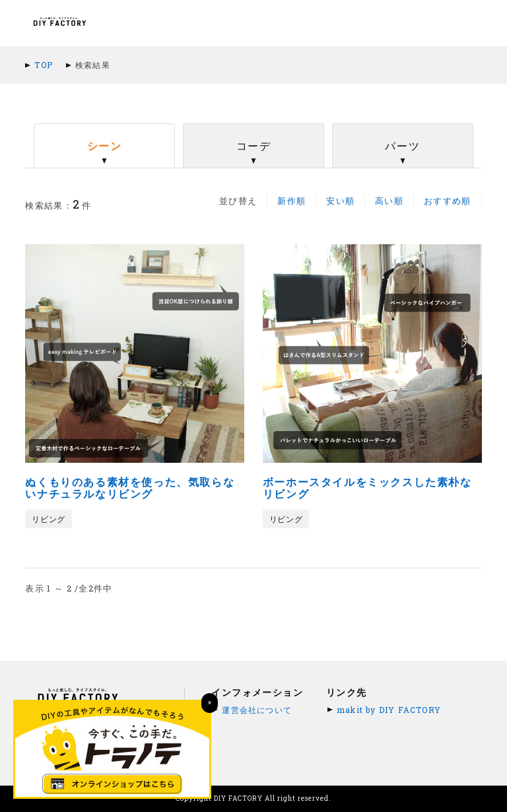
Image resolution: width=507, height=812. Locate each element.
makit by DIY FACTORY (389, 710)
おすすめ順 (448, 201)
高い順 (389, 201)
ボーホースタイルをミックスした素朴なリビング (367, 488)
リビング (48, 519)
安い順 (340, 201)
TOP (44, 65)
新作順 (291, 201)
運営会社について (257, 710)
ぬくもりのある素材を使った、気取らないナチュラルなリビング (130, 488)
